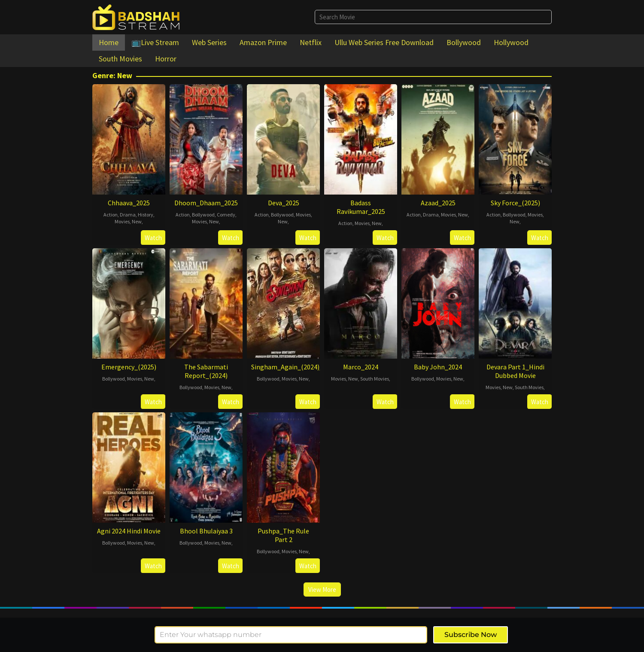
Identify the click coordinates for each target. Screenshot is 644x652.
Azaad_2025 (438, 203)
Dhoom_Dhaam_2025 (206, 203)
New (137, 221)
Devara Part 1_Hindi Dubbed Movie (515, 371)
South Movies (375, 379)
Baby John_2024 (438, 367)
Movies (122, 221)
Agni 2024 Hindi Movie (129, 531)
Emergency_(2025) (129, 367)
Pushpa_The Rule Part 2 (283, 535)
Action (111, 215)
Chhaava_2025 (129, 203)
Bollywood (203, 215)
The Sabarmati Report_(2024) (206, 371)
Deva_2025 (284, 203)
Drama (128, 215)
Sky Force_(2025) (515, 203)
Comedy (226, 215)
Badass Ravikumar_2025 (361, 207)
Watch (153, 238)
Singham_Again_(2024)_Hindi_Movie (305, 367)
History (146, 215)
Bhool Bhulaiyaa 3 (206, 531)
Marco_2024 (361, 367)
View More (322, 590)
